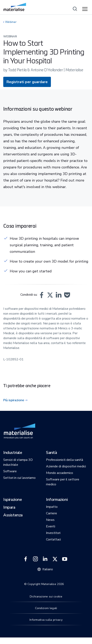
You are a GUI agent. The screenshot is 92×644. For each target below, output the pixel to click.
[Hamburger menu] (85, 9)
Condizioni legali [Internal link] (46, 608)
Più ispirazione (14, 400)
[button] (42, 295)
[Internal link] (15, 7)
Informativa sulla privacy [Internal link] (46, 620)
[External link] (26, 559)
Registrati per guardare (27, 82)
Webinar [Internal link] (11, 22)
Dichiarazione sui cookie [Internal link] (46, 597)
